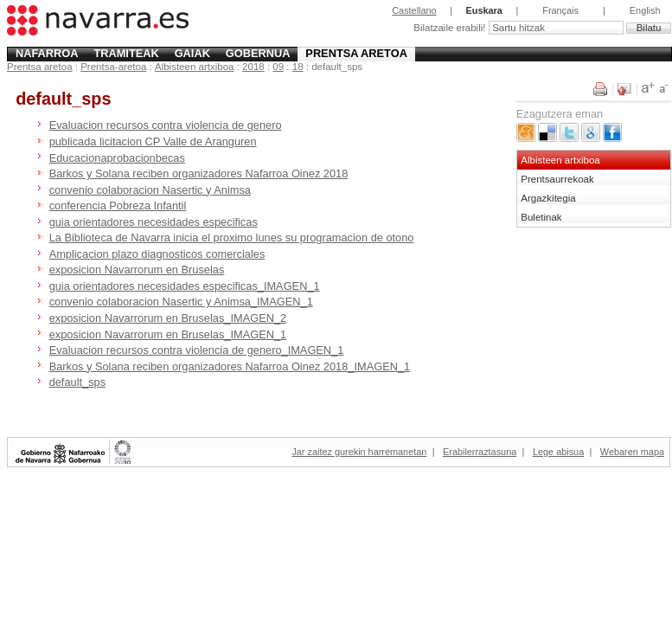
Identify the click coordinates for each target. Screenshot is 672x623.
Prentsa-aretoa (113, 67)
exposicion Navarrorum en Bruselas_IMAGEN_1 (168, 334)
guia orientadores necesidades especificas (154, 222)
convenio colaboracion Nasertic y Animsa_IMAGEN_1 (181, 302)
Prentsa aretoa (356, 53)
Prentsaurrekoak (557, 179)
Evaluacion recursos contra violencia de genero (166, 125)
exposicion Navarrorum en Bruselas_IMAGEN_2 (168, 318)
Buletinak (541, 217)
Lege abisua (558, 452)
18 (298, 67)
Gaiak (192, 53)
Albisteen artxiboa (195, 67)
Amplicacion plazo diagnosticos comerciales (157, 254)
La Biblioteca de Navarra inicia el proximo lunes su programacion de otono (232, 238)
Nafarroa (47, 53)
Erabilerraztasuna (480, 452)
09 (278, 67)
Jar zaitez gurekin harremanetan (359, 452)
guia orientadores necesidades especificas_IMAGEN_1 (185, 286)
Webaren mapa (632, 452)
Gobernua (258, 53)
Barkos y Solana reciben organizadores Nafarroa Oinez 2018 (199, 173)
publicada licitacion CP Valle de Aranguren (153, 141)
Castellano (414, 10)
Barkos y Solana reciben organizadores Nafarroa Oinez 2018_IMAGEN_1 (230, 366)
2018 (253, 67)
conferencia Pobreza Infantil (118, 206)
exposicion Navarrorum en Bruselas (137, 270)
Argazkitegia (548, 198)
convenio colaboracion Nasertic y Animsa (150, 190)
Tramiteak (126, 53)
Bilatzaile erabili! (451, 28)
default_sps (77, 382)
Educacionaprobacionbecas (117, 158)
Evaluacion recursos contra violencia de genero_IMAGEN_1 (197, 350)
